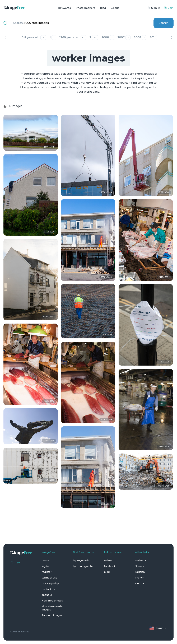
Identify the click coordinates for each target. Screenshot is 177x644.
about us (47, 595)
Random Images (52, 615)
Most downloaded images (53, 608)
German (140, 584)
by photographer (84, 566)
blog (107, 572)
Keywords (64, 8)
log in (45, 566)
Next (171, 38)
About (115, 8)
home (45, 561)
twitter (108, 561)
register (47, 572)
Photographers (85, 8)
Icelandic (141, 561)
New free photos (52, 601)
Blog (103, 8)
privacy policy (50, 584)
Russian (140, 572)
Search (164, 23)
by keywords (81, 561)
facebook (110, 566)
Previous (6, 38)
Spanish (140, 566)
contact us (48, 589)
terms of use (49, 578)
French (140, 578)
